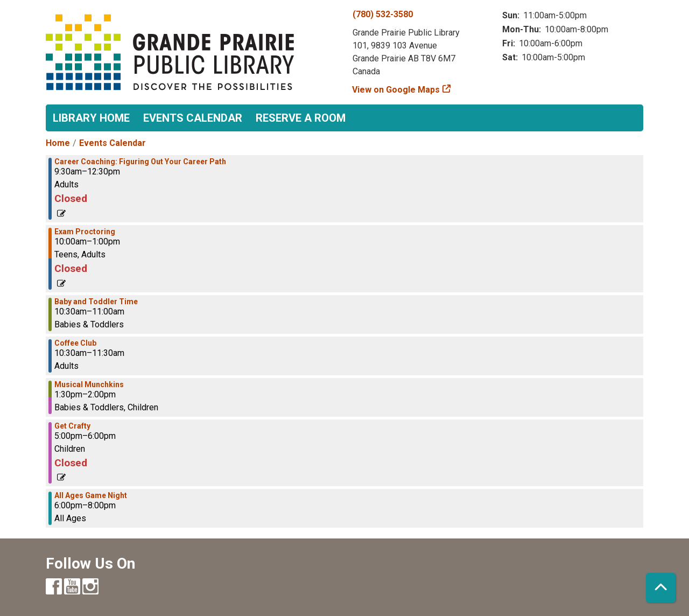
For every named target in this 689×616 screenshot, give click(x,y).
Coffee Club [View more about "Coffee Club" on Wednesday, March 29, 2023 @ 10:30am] (75, 343)
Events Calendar (193, 118)
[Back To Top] (661, 588)
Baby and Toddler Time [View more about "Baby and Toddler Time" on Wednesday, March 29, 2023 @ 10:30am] (96, 302)
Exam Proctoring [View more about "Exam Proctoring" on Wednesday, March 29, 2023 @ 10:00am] (85, 232)
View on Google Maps (396, 90)
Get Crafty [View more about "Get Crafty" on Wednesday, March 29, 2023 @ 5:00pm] (72, 426)
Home (58, 143)
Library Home (91, 118)
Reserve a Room (301, 118)
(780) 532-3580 (383, 14)
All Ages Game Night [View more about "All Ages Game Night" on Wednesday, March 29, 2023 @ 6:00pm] (91, 495)
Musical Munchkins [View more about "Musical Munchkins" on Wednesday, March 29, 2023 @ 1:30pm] (89, 384)
